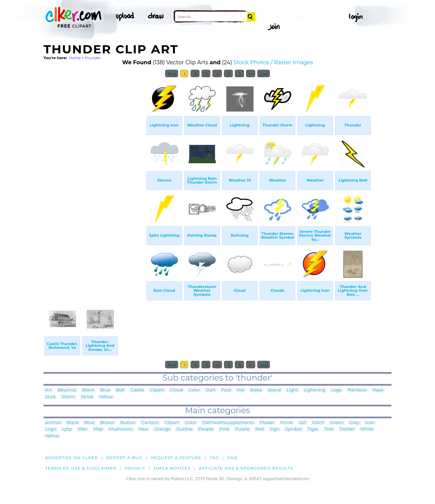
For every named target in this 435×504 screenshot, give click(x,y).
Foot (226, 390)
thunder (93, 58)
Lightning (315, 390)
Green (337, 423)
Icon (370, 423)
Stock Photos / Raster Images (273, 62)
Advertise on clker (72, 458)
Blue (105, 390)
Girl (302, 423)
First (172, 73)
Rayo (378, 390)
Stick (50, 397)
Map (98, 429)
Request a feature (176, 458)
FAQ (232, 458)
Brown (107, 423)
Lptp (67, 429)
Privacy (135, 468)
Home (75, 58)
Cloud (176, 390)
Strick (87, 397)
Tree (329, 429)
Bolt (120, 390)
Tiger (313, 429)
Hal (240, 390)
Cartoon (150, 423)
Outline (185, 429)
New (144, 429)
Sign (275, 429)
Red (260, 429)
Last (264, 73)
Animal (53, 423)
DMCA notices (172, 468)
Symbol (293, 429)
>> (251, 73)
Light (292, 390)
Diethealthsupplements (228, 423)
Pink (224, 429)
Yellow (106, 397)
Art (49, 390)
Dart (211, 390)
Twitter (347, 429)
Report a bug (125, 458)
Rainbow (357, 390)
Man (83, 429)
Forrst (286, 423)
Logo (336, 390)
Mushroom (121, 429)
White (367, 429)
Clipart (157, 390)
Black (88, 390)
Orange (162, 429)
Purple (242, 429)
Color (194, 390)
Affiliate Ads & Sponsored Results (246, 468)
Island (274, 390)
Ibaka (256, 390)
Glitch (318, 423)
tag (214, 458)
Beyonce (67, 390)
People (206, 429)
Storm (68, 397)
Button (128, 423)
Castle (137, 390)
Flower (267, 423)
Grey (354, 423)
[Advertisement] (94, 183)
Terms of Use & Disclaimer (81, 468)
